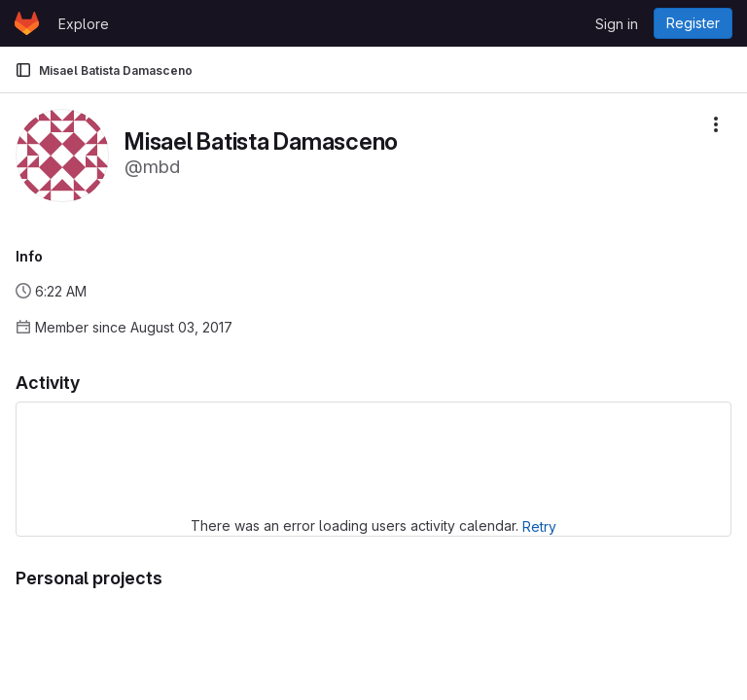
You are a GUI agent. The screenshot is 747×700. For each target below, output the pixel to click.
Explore (84, 24)
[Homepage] (27, 23)
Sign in (617, 24)
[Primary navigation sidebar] (23, 70)
